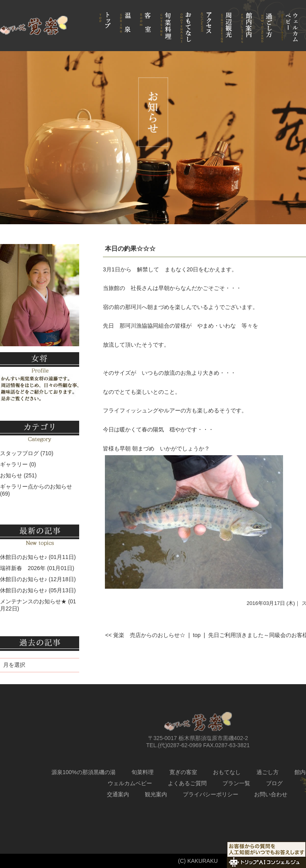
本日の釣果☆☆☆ (130, 249)
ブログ (274, 783)
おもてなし (227, 772)
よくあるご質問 (187, 783)
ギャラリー (14, 464)
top (197, 635)
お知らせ (11, 475)
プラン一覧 (236, 783)
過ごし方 (268, 772)
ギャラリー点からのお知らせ (36, 486)
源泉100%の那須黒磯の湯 (84, 772)
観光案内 (156, 794)
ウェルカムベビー (130, 783)
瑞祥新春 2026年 (23, 568)
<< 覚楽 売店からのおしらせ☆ (145, 635)
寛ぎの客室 (183, 772)
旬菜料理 (143, 772)
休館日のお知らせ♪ (24, 557)
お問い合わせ (271, 794)
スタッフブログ (19, 453)
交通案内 (118, 794)
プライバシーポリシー (211, 794)
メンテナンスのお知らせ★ (33, 601)
